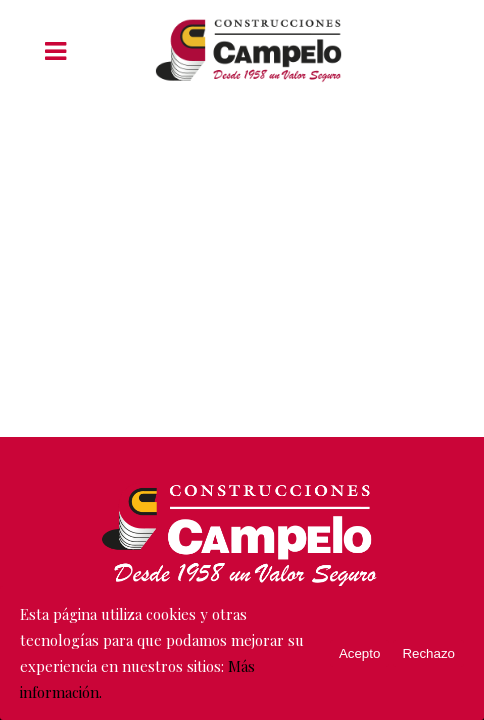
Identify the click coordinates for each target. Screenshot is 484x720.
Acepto (360, 653)
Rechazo (428, 653)
